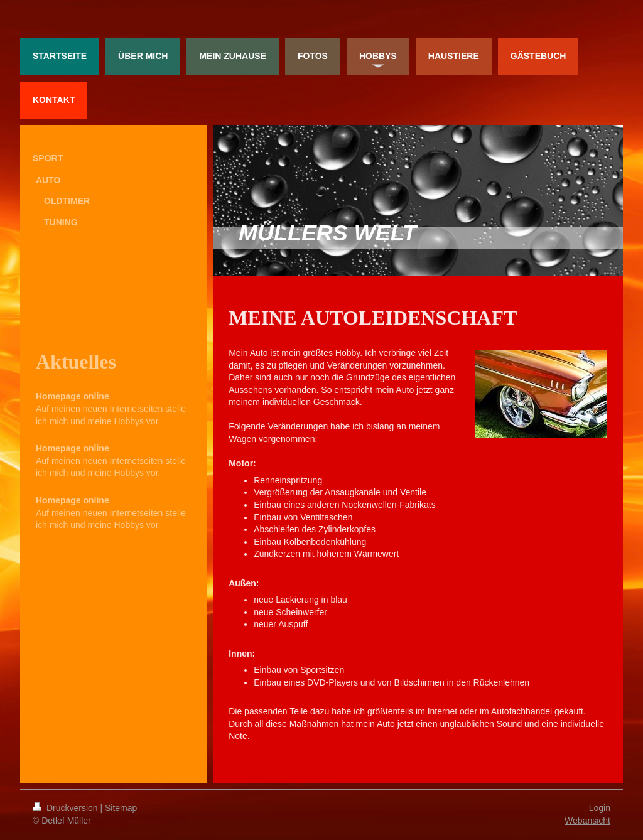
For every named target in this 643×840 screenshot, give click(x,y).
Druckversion (66, 808)
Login (600, 808)
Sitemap (121, 808)
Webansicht (587, 821)
